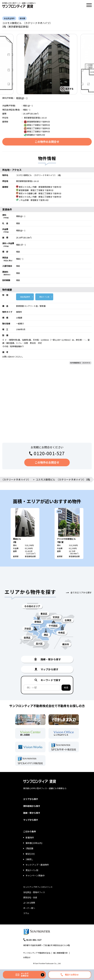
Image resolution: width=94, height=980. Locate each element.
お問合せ (27, 957)
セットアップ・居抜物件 (37, 865)
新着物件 (30, 838)
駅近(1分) (30, 854)
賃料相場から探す (32, 806)
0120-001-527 (49, 453)
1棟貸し (29, 859)
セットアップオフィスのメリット (38, 887)
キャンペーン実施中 (35, 875)
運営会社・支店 (30, 897)
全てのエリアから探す (81, 592)
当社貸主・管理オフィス (34, 892)
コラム (26, 913)
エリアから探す (31, 799)
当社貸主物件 (25, 297)
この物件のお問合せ (47, 142)
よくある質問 (29, 903)
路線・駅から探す (32, 813)
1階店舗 (29, 848)
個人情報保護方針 (60, 953)
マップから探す (31, 820)
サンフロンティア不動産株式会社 (37, 953)
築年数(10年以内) (34, 843)
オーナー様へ (29, 908)
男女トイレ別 (44, 297)
